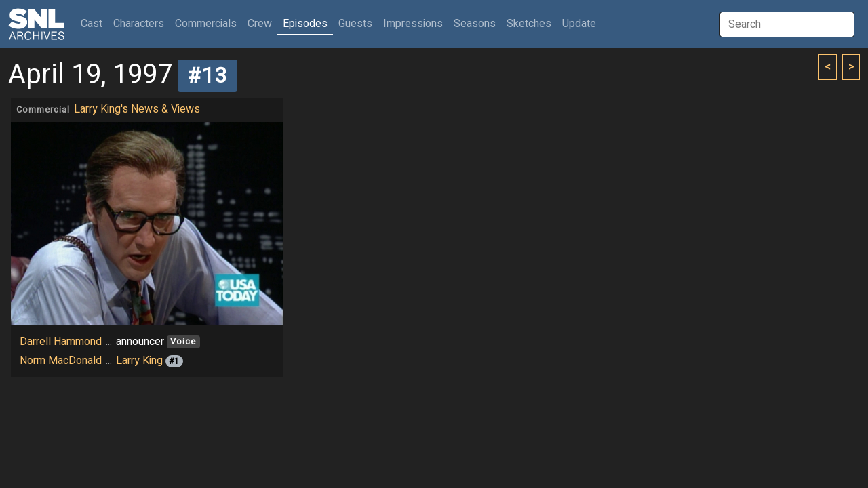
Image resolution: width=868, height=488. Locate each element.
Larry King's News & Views (137, 109)
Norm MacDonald (61, 361)
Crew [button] (260, 24)
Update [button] (579, 24)
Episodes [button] (305, 24)
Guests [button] (355, 24)
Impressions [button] (413, 24)
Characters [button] (139, 24)
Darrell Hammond (61, 342)
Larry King (139, 361)
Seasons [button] (475, 24)
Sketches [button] (529, 24)
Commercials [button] (206, 24)
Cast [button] (94, 23)
